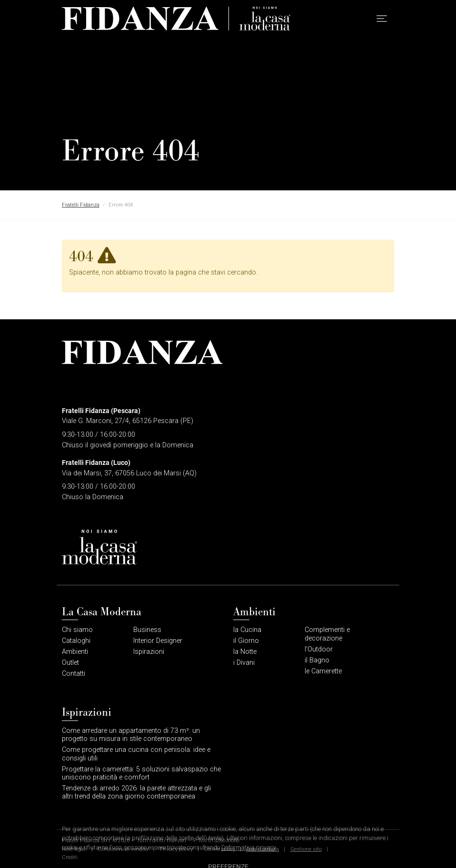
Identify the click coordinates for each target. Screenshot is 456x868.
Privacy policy (176, 849)
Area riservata (263, 849)
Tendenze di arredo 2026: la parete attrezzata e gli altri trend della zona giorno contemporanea (136, 792)
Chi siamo (77, 630)
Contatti (74, 674)
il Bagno (317, 660)
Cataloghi (76, 641)
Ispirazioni (149, 652)
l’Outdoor (319, 649)
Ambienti (75, 652)
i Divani (244, 663)
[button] (382, 19)
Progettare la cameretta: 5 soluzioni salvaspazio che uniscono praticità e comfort (141, 773)
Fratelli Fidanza (81, 205)
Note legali (74, 849)
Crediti (70, 857)
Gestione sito (306, 849)
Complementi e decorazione (327, 634)
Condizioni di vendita (123, 849)
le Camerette (323, 671)
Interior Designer (158, 641)
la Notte (245, 652)
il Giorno (246, 641)
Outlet (70, 663)
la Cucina (247, 630)
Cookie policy (219, 849)
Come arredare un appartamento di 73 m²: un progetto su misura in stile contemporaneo (131, 735)
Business (147, 630)
